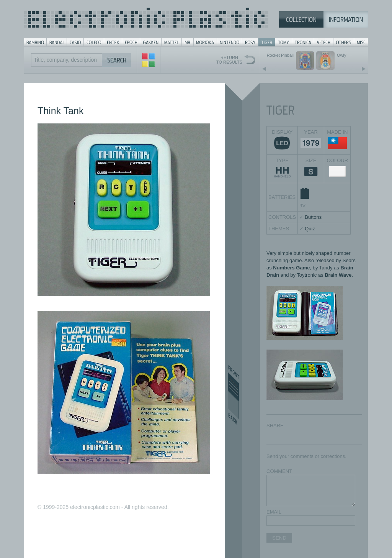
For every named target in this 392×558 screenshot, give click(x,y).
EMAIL (274, 512)
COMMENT (279, 471)
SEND (279, 538)
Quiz (310, 229)
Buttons (313, 217)
